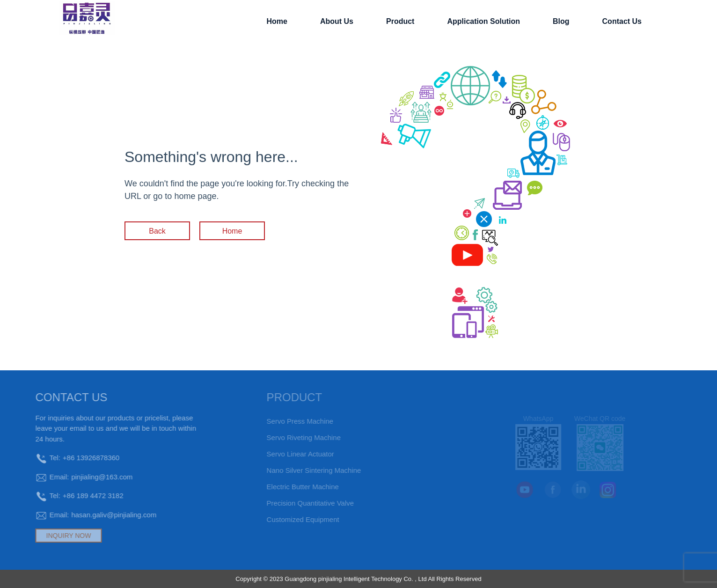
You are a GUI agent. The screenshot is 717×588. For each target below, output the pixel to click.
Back (157, 231)
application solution (483, 21)
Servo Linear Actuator (286, 454)
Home (277, 21)
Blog (561, 21)
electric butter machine (289, 487)
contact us (622, 21)
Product (400, 21)
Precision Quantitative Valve (296, 503)
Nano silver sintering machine (300, 470)
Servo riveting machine (290, 437)
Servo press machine (286, 421)
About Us (337, 21)
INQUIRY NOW (55, 536)
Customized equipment (289, 519)
